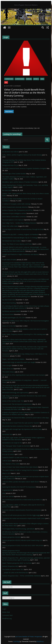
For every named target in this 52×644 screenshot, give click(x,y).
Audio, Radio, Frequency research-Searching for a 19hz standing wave (24, 334)
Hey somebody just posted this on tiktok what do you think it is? (22, 500)
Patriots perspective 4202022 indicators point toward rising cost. (22, 540)
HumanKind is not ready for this (12, 443)
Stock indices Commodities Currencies (14, 217)
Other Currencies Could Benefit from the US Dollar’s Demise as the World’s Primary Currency (25, 93)
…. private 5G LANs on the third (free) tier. (15, 573)
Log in (4, 609)
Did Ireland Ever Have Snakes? (12, 241)
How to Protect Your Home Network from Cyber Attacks (20, 467)
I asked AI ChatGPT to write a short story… (16, 457)
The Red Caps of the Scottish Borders (14, 174)
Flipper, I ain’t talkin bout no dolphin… (14, 359)
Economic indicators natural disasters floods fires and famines (22, 510)
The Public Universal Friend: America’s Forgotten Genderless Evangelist (24, 168)
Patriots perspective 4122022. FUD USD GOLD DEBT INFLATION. (23, 545)
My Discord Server (8, 314)
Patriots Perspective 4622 (10, 566)
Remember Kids (7, 434)
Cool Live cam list (8, 496)
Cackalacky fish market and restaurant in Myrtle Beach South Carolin (24, 518)
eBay (4, 493)
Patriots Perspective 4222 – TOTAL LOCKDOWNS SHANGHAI (21, 576)
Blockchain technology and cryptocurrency (16, 393)
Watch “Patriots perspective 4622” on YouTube (17, 563)
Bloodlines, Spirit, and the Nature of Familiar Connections (20, 182)
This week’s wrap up (9, 372)
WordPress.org (7, 618)
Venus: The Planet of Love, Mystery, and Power (17, 244)
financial (29, 79)
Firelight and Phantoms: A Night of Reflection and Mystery (20, 254)
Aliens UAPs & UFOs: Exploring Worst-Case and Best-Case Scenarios (24, 375)
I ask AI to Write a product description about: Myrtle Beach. (21, 482)
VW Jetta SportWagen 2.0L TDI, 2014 (14, 318)
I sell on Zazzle (7, 461)
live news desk (7, 190)
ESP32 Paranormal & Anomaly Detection (15, 207)
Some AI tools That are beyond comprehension (17, 404)
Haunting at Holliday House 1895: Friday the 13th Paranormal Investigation (26, 321)
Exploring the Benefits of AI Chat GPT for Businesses (19, 487)
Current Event (9, 79)
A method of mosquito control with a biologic (17, 204)
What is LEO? (6, 473)
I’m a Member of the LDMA (11, 464)
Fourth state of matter (9, 260)
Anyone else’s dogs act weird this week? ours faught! (19, 362)
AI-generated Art (7, 490)
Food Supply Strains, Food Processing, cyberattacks (18, 529)
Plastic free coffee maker (10, 226)
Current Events (20, 79)
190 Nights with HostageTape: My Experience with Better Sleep (22, 429)
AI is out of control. (8, 454)
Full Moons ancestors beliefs (11, 311)
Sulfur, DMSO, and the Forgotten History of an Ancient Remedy (22, 155)
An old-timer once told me (10, 152)
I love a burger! (7, 365)
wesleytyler (18, 86)
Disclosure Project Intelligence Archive (14, 213)
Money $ (36, 79)
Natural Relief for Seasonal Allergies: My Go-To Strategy (20, 238)
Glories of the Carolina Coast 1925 (13, 401)
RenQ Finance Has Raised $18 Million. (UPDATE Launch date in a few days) (26, 418)
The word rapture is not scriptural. (13, 220)
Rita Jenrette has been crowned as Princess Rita (17, 426)
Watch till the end (8, 369)
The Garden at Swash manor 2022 (13, 569)
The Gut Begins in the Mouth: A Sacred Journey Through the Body (23, 229)
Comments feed (7, 615)
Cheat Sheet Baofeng (9, 303)
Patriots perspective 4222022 (11, 537)
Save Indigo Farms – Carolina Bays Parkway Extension (19, 223)
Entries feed (6, 612)
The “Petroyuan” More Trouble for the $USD (16, 446)
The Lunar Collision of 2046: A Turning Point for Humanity (20, 470)
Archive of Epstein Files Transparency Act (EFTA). (18, 210)
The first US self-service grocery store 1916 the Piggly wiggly (21, 515)
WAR (6, 82)
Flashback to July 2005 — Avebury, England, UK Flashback (20, 234)
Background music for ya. (10, 165)
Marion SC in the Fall (9, 326)
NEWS (42, 79)
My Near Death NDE (9, 300)
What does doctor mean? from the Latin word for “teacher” (21, 423)
